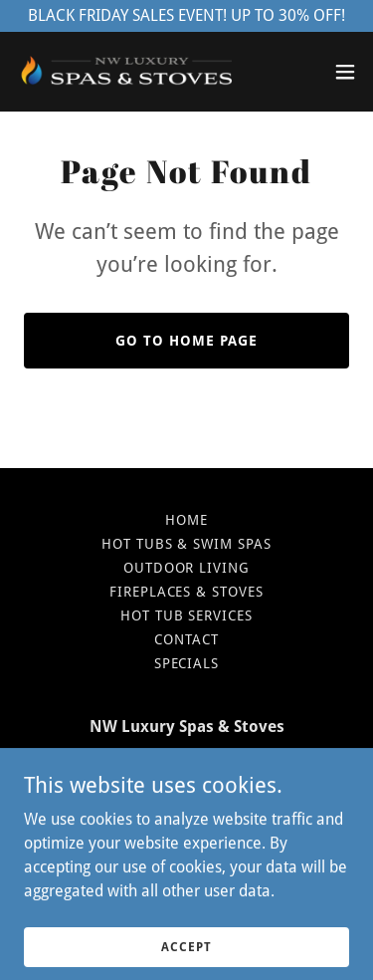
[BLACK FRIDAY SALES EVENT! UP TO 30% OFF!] (186, 16)
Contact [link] (186, 639)
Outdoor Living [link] (187, 568)
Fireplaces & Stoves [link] (187, 592)
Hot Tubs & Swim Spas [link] (187, 544)
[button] (345, 72)
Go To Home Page (186, 341)
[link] (127, 72)
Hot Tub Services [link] (187, 615)
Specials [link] (187, 663)
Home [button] (186, 520)
